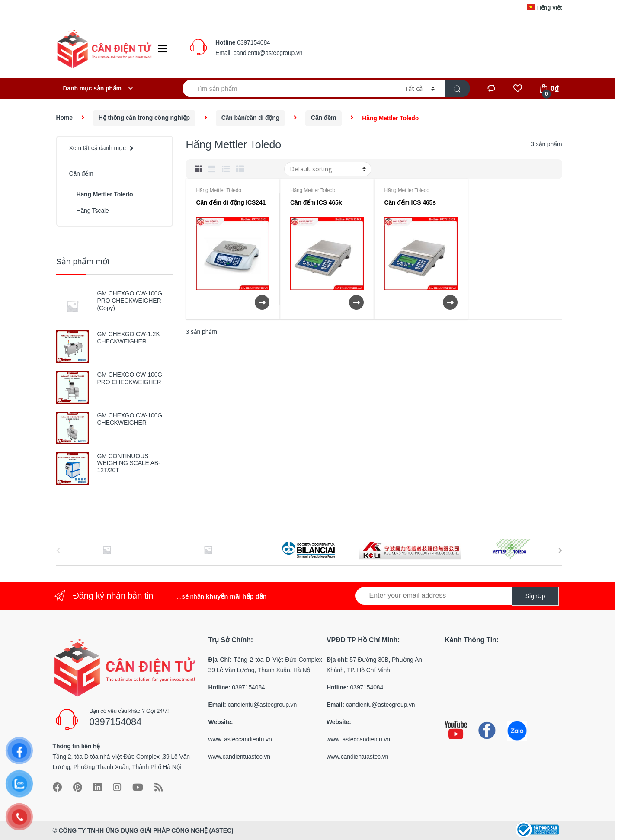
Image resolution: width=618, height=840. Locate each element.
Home (64, 118)
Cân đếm (323, 118)
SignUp (535, 596)
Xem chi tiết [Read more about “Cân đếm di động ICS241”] (262, 302)
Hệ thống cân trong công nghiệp (144, 118)
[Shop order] (328, 169)
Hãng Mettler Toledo (218, 190)
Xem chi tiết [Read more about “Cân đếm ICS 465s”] (450, 302)
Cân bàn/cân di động (250, 118)
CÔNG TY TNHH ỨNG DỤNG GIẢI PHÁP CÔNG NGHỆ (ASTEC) (146, 830)
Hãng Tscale (89, 211)
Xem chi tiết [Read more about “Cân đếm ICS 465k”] (356, 302)
